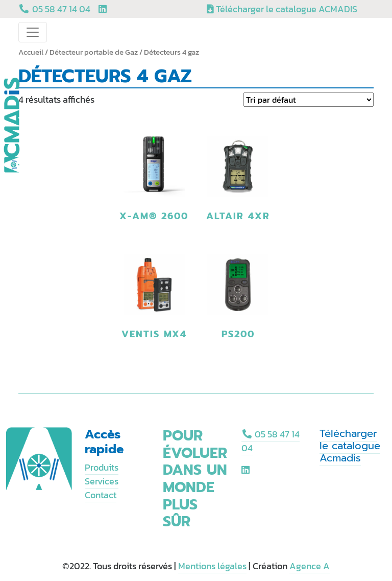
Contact (101, 495)
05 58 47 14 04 (271, 441)
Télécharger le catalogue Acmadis (350, 446)
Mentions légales (212, 566)
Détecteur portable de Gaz (94, 52)
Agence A (310, 566)
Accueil (31, 52)
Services (102, 481)
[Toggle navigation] (33, 32)
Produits (102, 467)
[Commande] (309, 100)
